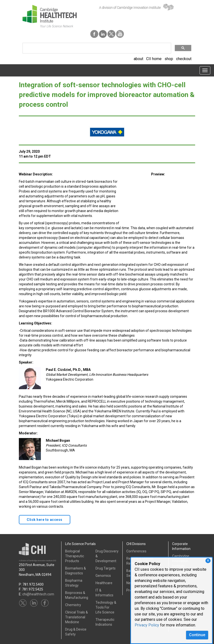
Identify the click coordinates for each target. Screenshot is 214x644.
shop (169, 59)
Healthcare (104, 583)
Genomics (103, 576)
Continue (197, 635)
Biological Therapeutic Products (75, 556)
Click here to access (45, 520)
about (138, 59)
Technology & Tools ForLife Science (106, 607)
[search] (96, 48)
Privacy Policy (147, 625)
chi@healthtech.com (38, 594)
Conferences (136, 551)
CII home (154, 59)
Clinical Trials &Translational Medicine (77, 617)
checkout (184, 59)
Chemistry (73, 605)
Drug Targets (106, 568)
